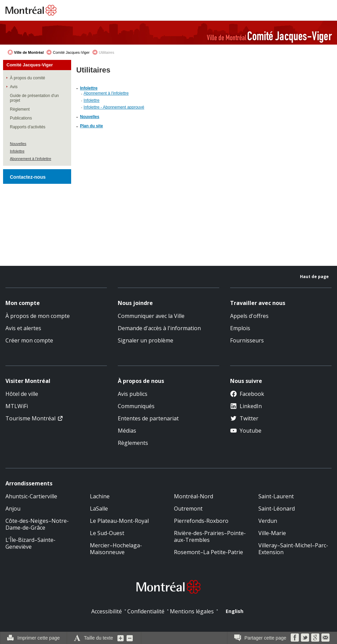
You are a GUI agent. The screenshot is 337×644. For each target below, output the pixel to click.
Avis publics (133, 394)
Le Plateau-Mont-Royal (119, 521)
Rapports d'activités (28, 127)
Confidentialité (146, 611)
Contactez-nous (28, 177)
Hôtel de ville (22, 394)
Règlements (133, 443)
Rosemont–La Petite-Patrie (208, 552)
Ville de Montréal (29, 52)
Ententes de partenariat (148, 418)
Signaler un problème (146, 340)
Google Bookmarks (315, 638)
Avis (14, 87)
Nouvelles (18, 144)
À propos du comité (27, 78)
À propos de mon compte (38, 316)
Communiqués (136, 406)
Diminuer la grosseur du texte (130, 638)
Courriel (325, 638)
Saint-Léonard (277, 509)
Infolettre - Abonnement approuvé (114, 107)
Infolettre (17, 151)
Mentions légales (192, 611)
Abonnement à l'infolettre (30, 159)
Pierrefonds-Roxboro (201, 521)
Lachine (100, 496)
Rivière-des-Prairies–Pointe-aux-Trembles (210, 536)
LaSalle (99, 509)
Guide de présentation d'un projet (34, 98)
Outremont (188, 509)
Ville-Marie (272, 533)
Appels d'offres (249, 316)
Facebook (247, 394)
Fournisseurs (247, 340)
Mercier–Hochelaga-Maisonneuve (116, 549)
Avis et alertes (23, 328)
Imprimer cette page (39, 638)
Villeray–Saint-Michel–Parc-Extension (293, 549)
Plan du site (91, 126)
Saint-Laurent (276, 496)
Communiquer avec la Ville (151, 316)
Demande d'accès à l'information (159, 328)
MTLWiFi (17, 406)
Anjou (13, 509)
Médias (127, 431)
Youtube (246, 431)
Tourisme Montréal (30, 418)
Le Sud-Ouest (107, 533)
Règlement (20, 109)
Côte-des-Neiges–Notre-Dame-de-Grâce (37, 524)
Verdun (268, 521)
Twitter (244, 418)
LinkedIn (246, 406)
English (235, 611)
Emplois (240, 328)
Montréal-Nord (194, 496)
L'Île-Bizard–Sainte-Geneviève (30, 543)
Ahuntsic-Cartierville (31, 496)
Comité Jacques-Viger (71, 52)
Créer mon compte (29, 340)
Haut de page (314, 277)
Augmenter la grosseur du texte (121, 638)
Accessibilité (107, 611)
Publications (21, 118)
